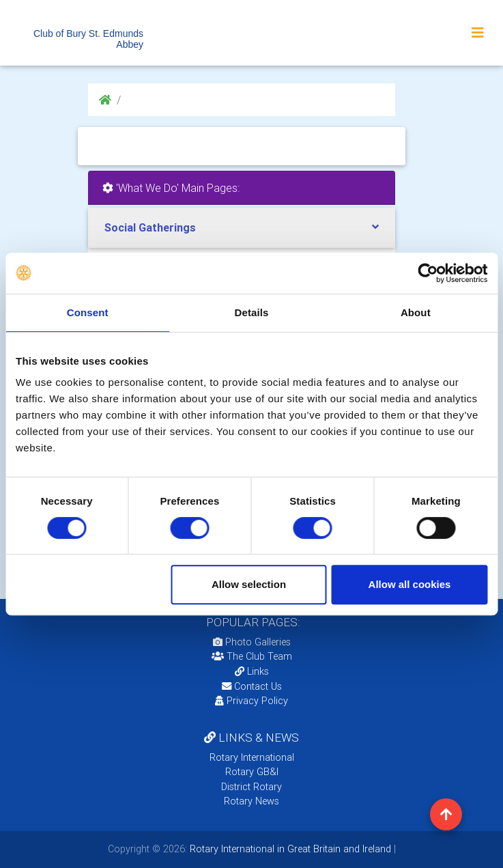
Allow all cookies (410, 584)
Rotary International (252, 757)
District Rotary (251, 787)
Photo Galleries (252, 642)
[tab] (242, 228)
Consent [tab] (88, 312)
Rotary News (251, 801)
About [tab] (416, 312)
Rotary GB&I (252, 772)
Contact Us (252, 686)
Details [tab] (252, 312)
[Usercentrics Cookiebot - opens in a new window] (428, 273)
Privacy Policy (251, 701)
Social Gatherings (150, 227)
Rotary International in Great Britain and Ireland (289, 849)
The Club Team (252, 656)
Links (252, 671)
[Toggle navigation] (478, 33)
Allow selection (249, 584)
